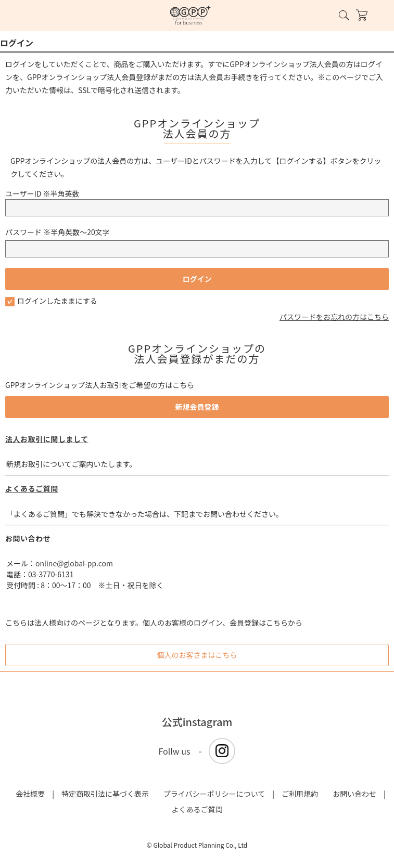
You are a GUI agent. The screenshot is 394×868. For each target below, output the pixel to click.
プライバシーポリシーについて (214, 794)
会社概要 (30, 794)
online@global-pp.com (74, 563)
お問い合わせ (354, 794)
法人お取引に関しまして (47, 439)
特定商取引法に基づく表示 (105, 794)
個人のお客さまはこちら (197, 655)
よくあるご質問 (32, 488)
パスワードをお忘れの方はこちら (334, 317)
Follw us (175, 751)
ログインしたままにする (51, 301)
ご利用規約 (300, 794)
